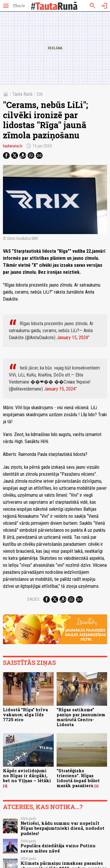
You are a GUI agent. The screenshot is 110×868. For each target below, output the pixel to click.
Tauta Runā (22, 94)
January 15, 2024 (72, 338)
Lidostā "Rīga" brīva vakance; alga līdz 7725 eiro (25, 715)
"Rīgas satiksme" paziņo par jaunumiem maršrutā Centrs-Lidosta (81, 717)
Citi (40, 94)
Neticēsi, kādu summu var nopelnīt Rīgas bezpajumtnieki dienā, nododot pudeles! (62, 828)
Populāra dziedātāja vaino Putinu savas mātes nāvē (58, 848)
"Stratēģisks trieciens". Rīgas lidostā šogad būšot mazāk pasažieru (78, 778)
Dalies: (34, 599)
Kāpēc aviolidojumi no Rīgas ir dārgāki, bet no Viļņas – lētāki (27, 776)
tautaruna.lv (13, 146)
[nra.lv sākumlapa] (19, 6)
